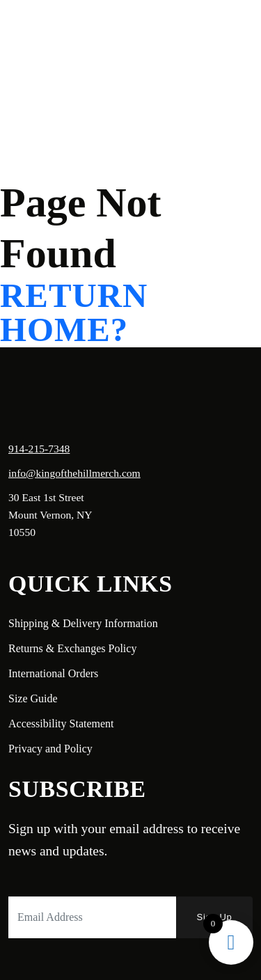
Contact (64, 53)
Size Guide (33, 698)
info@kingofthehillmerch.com (74, 473)
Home (60, 32)
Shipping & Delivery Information (83, 623)
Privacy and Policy (50, 749)
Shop (170, 32)
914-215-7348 (39, 449)
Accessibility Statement (61, 724)
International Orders (53, 673)
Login (119, 82)
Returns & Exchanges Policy (72, 648)
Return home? (74, 313)
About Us (116, 32)
